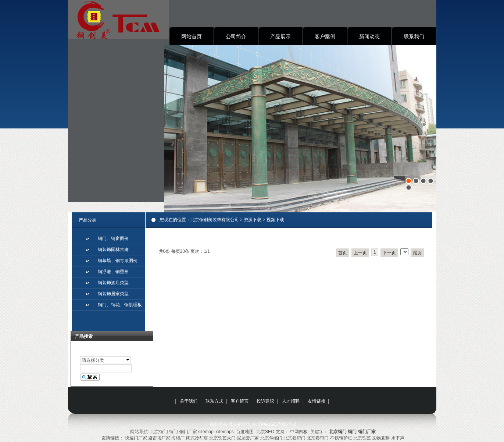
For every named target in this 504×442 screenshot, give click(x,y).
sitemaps (225, 432)
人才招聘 (291, 401)
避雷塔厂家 (159, 438)
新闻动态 (369, 36)
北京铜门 (159, 432)
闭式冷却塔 (197, 438)
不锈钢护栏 (341, 438)
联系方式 (214, 401)
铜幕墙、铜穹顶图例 (118, 261)
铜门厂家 (188, 432)
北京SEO (265, 432)
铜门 (174, 432)
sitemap (206, 432)
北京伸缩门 (271, 438)
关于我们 (189, 401)
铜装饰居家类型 (113, 294)
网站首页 (192, 36)
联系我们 (414, 36)
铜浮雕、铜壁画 (113, 272)
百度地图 (245, 432)
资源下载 (253, 220)
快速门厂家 (136, 438)
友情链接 (317, 401)
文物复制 (381, 438)
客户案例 (325, 36)
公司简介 (236, 36)
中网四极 (299, 432)
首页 (343, 253)
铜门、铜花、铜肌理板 (120, 305)
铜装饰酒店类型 (113, 283)
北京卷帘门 (294, 438)
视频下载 (275, 220)
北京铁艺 (362, 438)
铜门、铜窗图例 (113, 238)
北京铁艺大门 (222, 438)
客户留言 (240, 401)
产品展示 (280, 36)
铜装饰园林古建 (113, 250)
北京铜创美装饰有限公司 (215, 220)
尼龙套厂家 (248, 438)
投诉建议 (265, 401)
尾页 (417, 253)
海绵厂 (178, 438)
